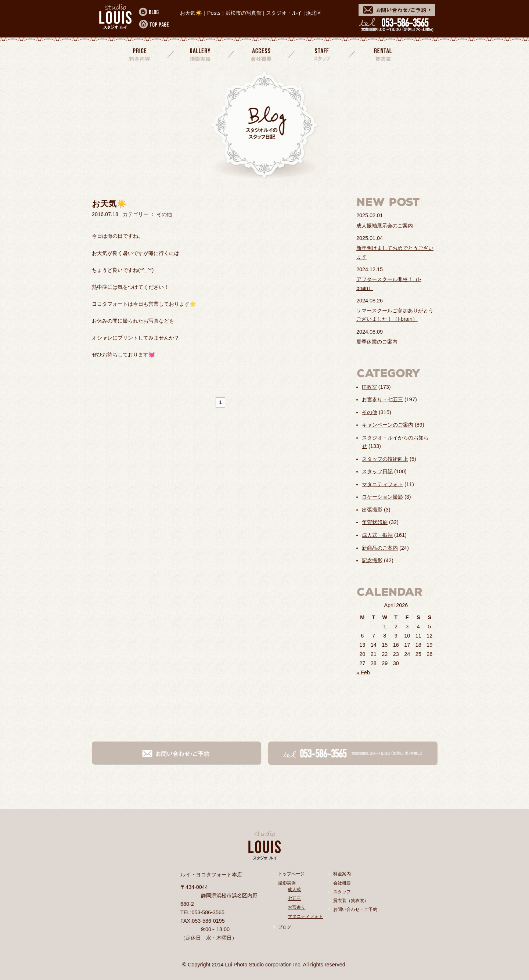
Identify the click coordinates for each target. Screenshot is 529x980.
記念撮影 (372, 560)
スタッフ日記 (377, 471)
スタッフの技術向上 (385, 459)
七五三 (294, 898)
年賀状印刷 (375, 522)
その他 (370, 412)
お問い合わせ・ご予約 (355, 909)
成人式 (294, 890)
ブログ (285, 927)
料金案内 (140, 54)
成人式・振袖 (377, 535)
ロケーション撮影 (382, 497)
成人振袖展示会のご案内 (385, 226)
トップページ (291, 874)
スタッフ (322, 54)
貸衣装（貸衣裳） (351, 901)
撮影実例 (287, 883)
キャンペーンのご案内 (388, 425)
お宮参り (296, 907)
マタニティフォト (382, 484)
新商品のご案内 (380, 548)
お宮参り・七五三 (382, 399)
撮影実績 (201, 54)
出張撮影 (372, 510)
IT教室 (369, 387)
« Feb (363, 672)
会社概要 (261, 54)
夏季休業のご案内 (377, 342)
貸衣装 (382, 54)
